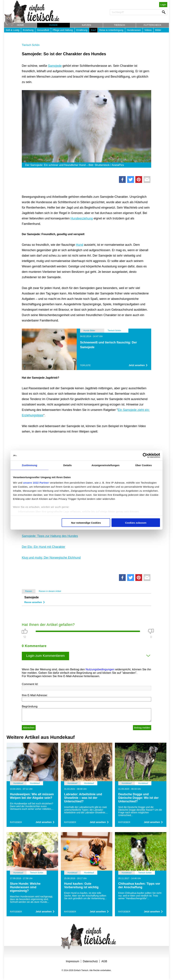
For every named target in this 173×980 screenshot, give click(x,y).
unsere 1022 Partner (36, 482)
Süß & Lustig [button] (13, 30)
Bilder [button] (158, 30)
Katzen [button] (86, 25)
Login (163, 5)
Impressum (73, 961)
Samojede (55, 66)
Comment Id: (30, 684)
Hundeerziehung (82, 218)
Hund (79, 245)
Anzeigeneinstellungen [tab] (106, 465)
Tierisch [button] (120, 25)
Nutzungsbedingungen (100, 669)
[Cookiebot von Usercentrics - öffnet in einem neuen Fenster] (145, 456)
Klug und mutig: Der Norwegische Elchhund (51, 558)
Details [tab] (68, 465)
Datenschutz (90, 961)
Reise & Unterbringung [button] (111, 30)
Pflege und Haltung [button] (63, 30)
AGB (104, 961)
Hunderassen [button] (134, 30)
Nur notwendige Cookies (86, 523)
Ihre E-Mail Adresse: (35, 695)
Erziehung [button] (28, 30)
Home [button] (20, 25)
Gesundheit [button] (43, 30)
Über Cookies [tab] (144, 465)
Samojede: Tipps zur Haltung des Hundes (50, 536)
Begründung (30, 706)
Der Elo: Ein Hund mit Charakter (44, 547)
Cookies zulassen (136, 523)
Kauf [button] (93, 30)
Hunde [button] (54, 25)
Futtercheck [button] (153, 25)
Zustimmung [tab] (29, 465)
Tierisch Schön (31, 45)
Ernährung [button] (82, 30)
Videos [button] (148, 30)
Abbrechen (29, 728)
